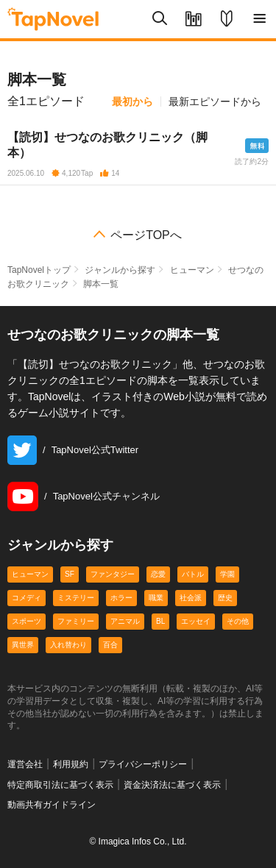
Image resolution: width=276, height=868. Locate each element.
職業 (156, 598)
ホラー (121, 598)
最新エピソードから (215, 102)
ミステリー (76, 598)
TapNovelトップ (39, 270)
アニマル (125, 621)
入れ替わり (68, 645)
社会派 (191, 598)
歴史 (225, 598)
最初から (132, 102)
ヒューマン (192, 270)
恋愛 (158, 574)
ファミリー (76, 621)
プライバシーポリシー (143, 764)
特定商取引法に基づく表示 (60, 785)
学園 (227, 574)
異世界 (23, 645)
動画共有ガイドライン (52, 805)
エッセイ (196, 621)
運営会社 (25, 764)
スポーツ (26, 621)
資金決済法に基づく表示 (172, 785)
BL (160, 621)
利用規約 (71, 764)
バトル (193, 574)
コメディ (26, 598)
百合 (110, 645)
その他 (238, 621)
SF (70, 574)
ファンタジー (113, 574)
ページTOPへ (146, 235)
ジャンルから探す (120, 270)
